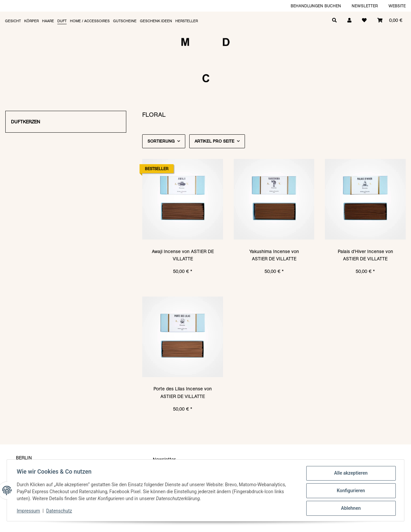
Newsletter (365, 6)
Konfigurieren (350, 491)
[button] (349, 20)
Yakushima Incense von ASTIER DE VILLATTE (274, 255)
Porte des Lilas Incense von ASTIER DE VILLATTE (183, 392)
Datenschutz (60, 511)
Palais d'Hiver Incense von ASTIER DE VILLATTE (365, 255)
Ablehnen (350, 508)
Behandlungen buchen (316, 6)
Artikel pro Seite (214, 141)
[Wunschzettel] (364, 20)
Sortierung (161, 141)
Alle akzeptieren (350, 474)
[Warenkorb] (390, 20)
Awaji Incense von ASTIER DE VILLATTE (183, 255)
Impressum (29, 511)
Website (397, 6)
